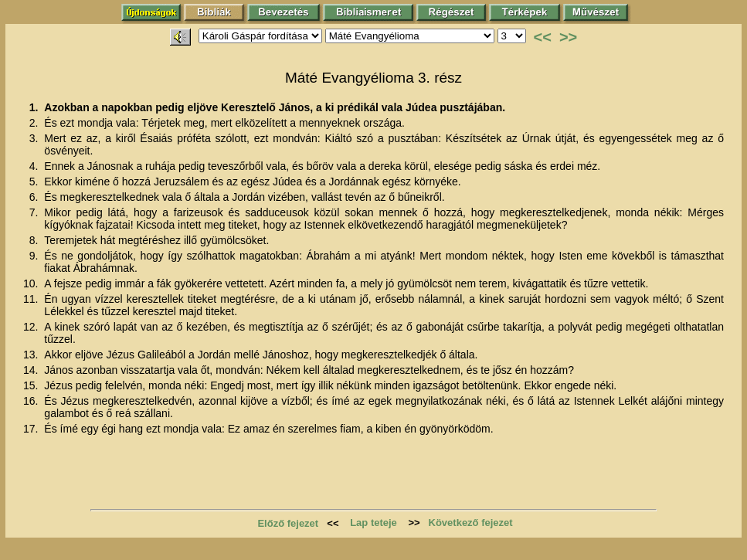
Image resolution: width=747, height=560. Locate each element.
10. (32, 283)
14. (32, 370)
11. (32, 299)
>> (568, 37)
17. (32, 429)
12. (32, 327)
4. (36, 166)
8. (36, 240)
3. (36, 138)
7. (36, 212)
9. (36, 256)
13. (32, 355)
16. (32, 401)
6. (36, 197)
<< (543, 37)
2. (36, 123)
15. (32, 385)
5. (36, 182)
